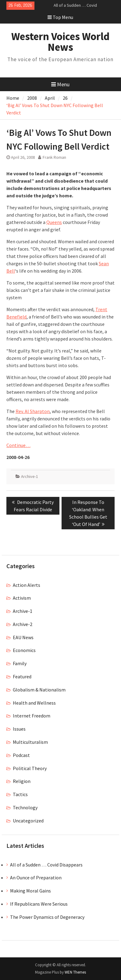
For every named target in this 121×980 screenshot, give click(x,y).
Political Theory (30, 768)
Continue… (18, 445)
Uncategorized (28, 821)
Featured (22, 676)
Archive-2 (23, 624)
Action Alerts (27, 585)
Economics (24, 650)
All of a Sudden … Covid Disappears (46, 865)
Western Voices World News (60, 42)
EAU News (23, 637)
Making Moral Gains (30, 891)
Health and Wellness (34, 703)
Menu (60, 84)
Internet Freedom (32, 716)
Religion (22, 781)
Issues (19, 729)
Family (20, 663)
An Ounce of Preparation (36, 878)
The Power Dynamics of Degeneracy (47, 917)
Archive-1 (30, 476)
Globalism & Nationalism (39, 690)
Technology (25, 807)
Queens (54, 222)
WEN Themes (75, 972)
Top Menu (60, 17)
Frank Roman (54, 157)
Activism (22, 598)
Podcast (21, 755)
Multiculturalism (30, 742)
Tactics (20, 794)
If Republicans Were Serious (39, 904)
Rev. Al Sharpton (33, 411)
